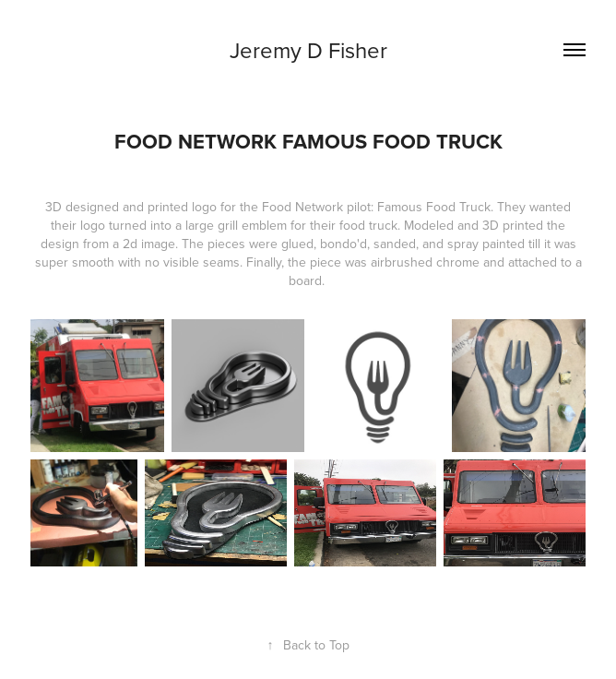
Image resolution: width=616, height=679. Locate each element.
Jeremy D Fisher (308, 50)
